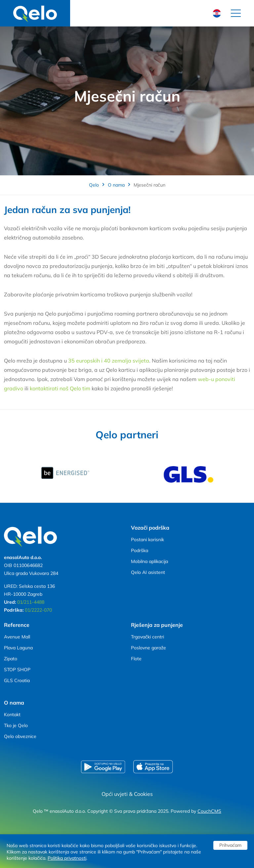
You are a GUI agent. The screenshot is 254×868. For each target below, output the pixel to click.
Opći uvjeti (115, 794)
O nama (116, 185)
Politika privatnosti (67, 858)
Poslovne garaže (148, 648)
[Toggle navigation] (236, 13)
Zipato (11, 659)
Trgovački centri (148, 637)
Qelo (94, 185)
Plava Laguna (18, 648)
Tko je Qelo (16, 725)
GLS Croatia (17, 680)
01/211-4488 (31, 602)
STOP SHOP (17, 670)
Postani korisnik (148, 540)
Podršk (138, 550)
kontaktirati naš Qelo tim (61, 388)
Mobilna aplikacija (149, 561)
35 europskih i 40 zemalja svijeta (109, 361)
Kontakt (12, 715)
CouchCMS (209, 811)
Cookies (143, 794)
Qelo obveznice (20, 736)
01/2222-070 (38, 610)
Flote (136, 659)
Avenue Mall (17, 637)
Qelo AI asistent (148, 572)
